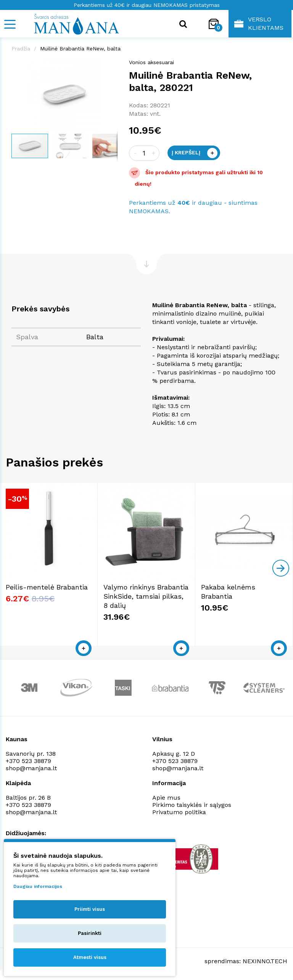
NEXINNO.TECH (265, 961)
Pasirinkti (90, 933)
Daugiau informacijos (38, 886)
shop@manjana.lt (31, 768)
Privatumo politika (179, 812)
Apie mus (166, 798)
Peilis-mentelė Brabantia (47, 587)
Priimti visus (90, 909)
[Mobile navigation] (10, 24)
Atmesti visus (90, 957)
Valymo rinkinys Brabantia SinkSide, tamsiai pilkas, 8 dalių (146, 596)
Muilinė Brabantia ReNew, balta (80, 49)
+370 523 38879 (28, 761)
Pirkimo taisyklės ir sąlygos (192, 805)
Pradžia (21, 49)
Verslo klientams (259, 23)
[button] (111, 66)
